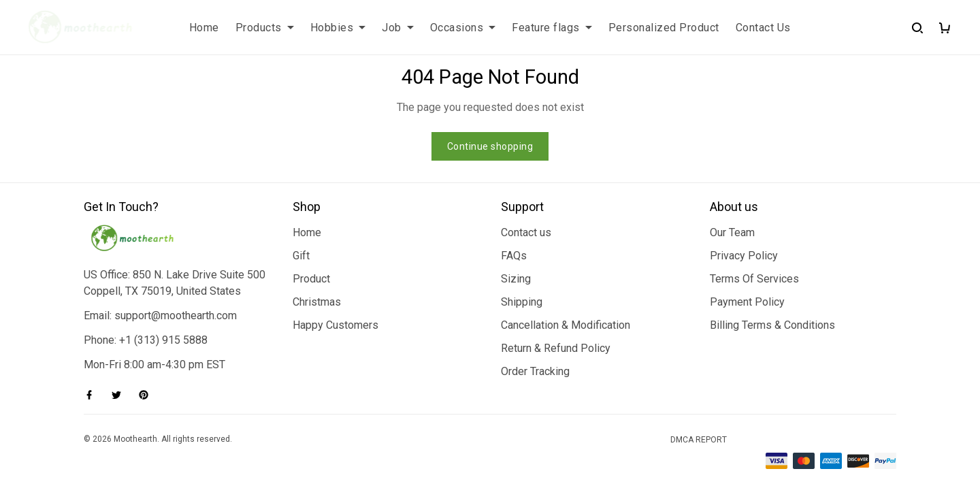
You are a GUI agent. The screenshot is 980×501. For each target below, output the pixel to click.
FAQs (514, 256)
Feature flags (552, 28)
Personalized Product (664, 28)
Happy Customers (336, 325)
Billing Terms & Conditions (772, 325)
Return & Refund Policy (556, 348)
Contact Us (763, 28)
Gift (301, 256)
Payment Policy (747, 302)
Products (265, 28)
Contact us (526, 232)
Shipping (522, 302)
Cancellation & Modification (566, 325)
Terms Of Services (754, 279)
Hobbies (338, 28)
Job (398, 28)
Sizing (516, 279)
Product (311, 279)
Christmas (317, 302)
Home (204, 28)
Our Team (732, 232)
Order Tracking (535, 371)
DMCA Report (699, 440)
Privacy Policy (744, 256)
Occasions (463, 28)
